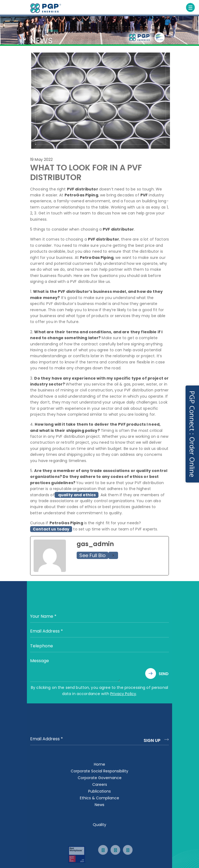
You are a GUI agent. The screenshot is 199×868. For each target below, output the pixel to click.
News (99, 805)
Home (36, 30)
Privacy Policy (123, 694)
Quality (99, 825)
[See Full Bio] (113, 557)
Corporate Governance (100, 778)
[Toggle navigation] (190, 8)
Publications (99, 791)
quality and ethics (77, 497)
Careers (100, 784)
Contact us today (51, 531)
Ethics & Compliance (99, 798)
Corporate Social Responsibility (99, 771)
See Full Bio (93, 557)
